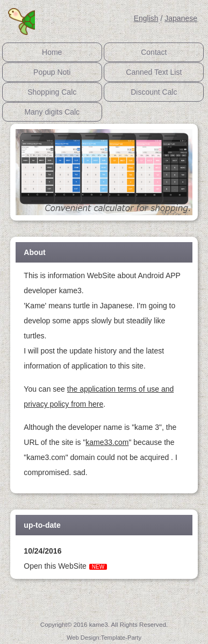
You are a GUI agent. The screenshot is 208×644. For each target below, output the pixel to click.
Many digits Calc (52, 112)
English (146, 18)
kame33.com (107, 442)
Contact (154, 52)
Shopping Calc (52, 92)
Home (52, 52)
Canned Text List (154, 72)
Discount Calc (154, 92)
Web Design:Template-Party (104, 638)
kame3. (100, 624)
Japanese (181, 18)
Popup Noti (52, 72)
